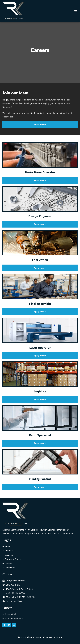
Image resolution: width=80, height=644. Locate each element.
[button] (76, 11)
